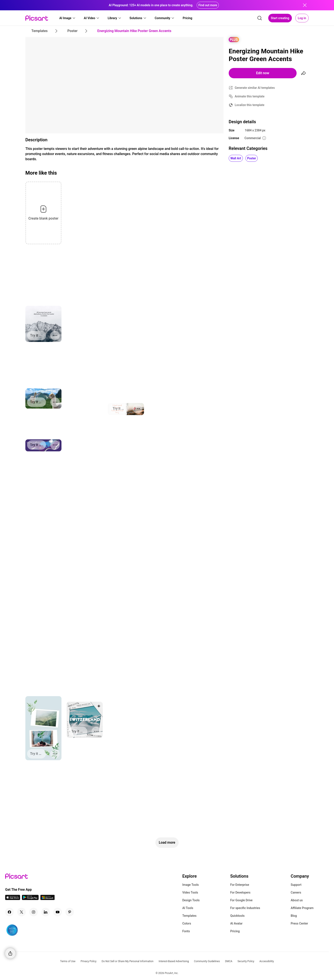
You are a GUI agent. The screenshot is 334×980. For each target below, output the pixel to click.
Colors (187, 923)
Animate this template (250, 96)
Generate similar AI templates (255, 88)
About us (297, 900)
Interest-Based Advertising (174, 961)
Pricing (235, 931)
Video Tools (190, 892)
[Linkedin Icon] (46, 912)
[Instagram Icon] (34, 912)
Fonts (186, 931)
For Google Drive (241, 900)
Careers (296, 892)
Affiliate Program (302, 908)
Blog (294, 916)
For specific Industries (245, 908)
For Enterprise (240, 885)
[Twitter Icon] (21, 912)
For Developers (240, 892)
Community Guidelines (207, 961)
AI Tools (188, 908)
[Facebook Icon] (9, 912)
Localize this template (250, 105)
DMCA (229, 961)
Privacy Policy (89, 961)
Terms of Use (68, 961)
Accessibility (267, 961)
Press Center (300, 923)
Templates (189, 916)
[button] (67, 18)
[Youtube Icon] (58, 912)
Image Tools (191, 885)
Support (296, 885)
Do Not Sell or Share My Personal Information (128, 961)
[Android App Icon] (30, 899)
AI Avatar (236, 923)
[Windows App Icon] (47, 899)
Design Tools (191, 900)
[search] (260, 18)
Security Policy (246, 961)
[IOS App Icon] (13, 899)
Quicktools (237, 916)
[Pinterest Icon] (70, 912)
